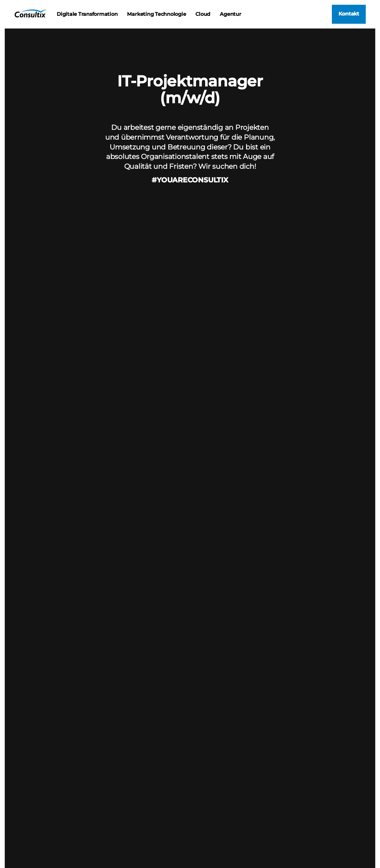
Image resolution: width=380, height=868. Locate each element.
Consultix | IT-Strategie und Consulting (31, 13)
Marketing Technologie (156, 14)
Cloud (203, 14)
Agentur (230, 14)
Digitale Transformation (87, 14)
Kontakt (349, 14)
